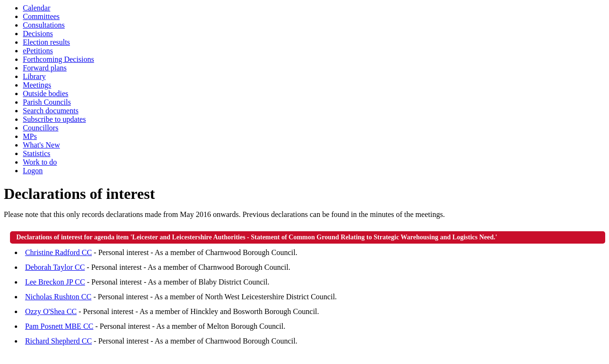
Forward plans (45, 68)
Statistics (37, 153)
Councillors (41, 128)
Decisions (38, 34)
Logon (33, 171)
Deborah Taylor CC (55, 267)
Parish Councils (47, 102)
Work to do (40, 162)
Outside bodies (46, 93)
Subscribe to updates (54, 119)
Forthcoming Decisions (59, 59)
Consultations (44, 25)
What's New (41, 145)
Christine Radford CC (59, 252)
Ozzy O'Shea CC (51, 311)
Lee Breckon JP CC (55, 282)
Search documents (51, 111)
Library (34, 76)
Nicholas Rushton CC (59, 297)
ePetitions (38, 51)
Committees (41, 16)
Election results (46, 42)
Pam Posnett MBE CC (59, 326)
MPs (30, 136)
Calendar (37, 8)
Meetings (37, 85)
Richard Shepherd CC (59, 341)
